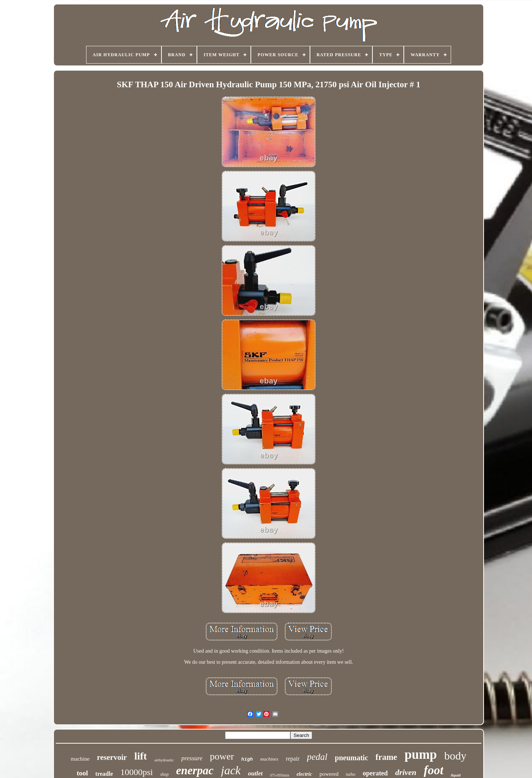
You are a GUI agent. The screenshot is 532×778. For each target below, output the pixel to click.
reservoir (112, 757)
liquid (456, 775)
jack (231, 770)
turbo (350, 774)
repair (292, 759)
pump (421, 755)
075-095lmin (280, 775)
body (456, 756)
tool (82, 773)
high (247, 759)
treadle (104, 774)
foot (434, 770)
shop (165, 774)
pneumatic (351, 758)
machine (80, 759)
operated (375, 773)
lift (140, 756)
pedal (317, 757)
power (222, 756)
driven (406, 772)
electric (304, 774)
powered (329, 774)
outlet (255, 773)
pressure (192, 758)
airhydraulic (164, 760)
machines (269, 759)
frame (386, 757)
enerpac (195, 770)
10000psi (137, 772)
